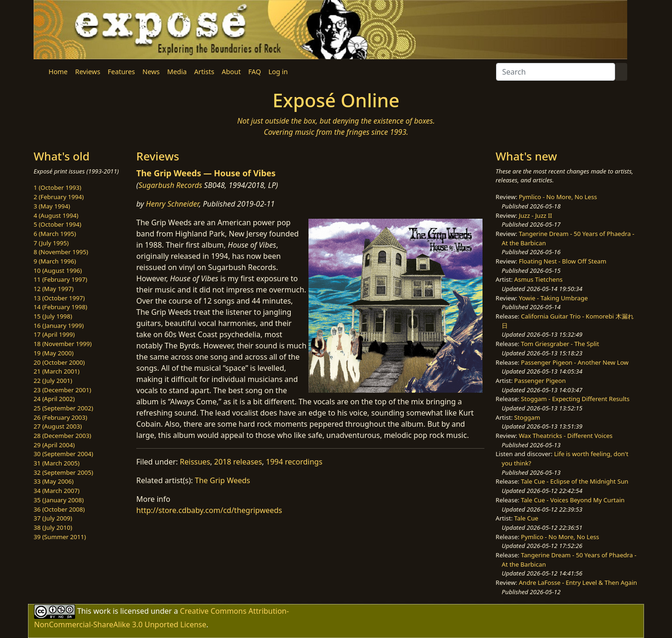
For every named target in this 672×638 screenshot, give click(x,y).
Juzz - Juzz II (535, 215)
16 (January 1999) (59, 326)
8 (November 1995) (61, 252)
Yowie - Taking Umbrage (553, 298)
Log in (278, 72)
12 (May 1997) (54, 289)
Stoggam (527, 417)
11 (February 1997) (60, 279)
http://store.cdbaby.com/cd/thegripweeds (209, 510)
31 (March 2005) (56, 463)
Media (177, 72)
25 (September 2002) (63, 408)
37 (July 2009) (53, 518)
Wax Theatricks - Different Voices (566, 436)
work (102, 611)
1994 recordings (294, 462)
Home (58, 72)
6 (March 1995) (55, 234)
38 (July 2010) (53, 527)
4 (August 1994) (56, 215)
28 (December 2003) (62, 436)
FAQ (255, 72)
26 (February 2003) (60, 417)
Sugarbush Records (171, 185)
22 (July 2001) (53, 381)
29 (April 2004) (54, 445)
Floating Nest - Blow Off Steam (563, 261)
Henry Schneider (173, 204)
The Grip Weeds (223, 480)
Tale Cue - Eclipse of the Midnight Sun (574, 481)
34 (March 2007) (56, 491)
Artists (204, 72)
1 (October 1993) (57, 187)
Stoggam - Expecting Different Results (575, 399)
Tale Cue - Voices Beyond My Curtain (573, 500)
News (151, 72)
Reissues (195, 462)
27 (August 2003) (58, 426)
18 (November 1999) (63, 344)
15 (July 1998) (53, 316)
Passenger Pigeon (540, 381)
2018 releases (238, 462)
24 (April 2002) (54, 399)
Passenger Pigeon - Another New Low (575, 362)
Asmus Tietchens (539, 279)
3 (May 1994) (52, 206)
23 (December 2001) (62, 390)
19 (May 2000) (54, 353)
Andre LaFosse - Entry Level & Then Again (578, 583)
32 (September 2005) (63, 472)
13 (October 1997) (59, 298)
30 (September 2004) (63, 454)
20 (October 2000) (59, 362)
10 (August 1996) (58, 270)
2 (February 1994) (59, 197)
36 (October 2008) (59, 509)
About (231, 72)
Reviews (88, 72)
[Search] (556, 72)
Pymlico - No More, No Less (558, 197)
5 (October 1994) (57, 224)
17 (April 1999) (54, 334)
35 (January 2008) (59, 500)
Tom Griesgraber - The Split (560, 344)
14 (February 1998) (60, 307)
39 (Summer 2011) (60, 537)
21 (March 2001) (56, 371)
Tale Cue (526, 518)
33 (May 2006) (54, 481)
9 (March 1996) (55, 261)
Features (121, 72)
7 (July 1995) (51, 243)
